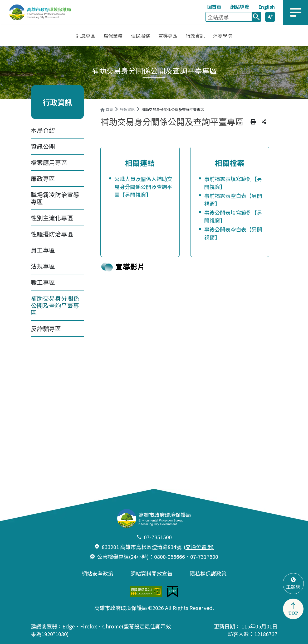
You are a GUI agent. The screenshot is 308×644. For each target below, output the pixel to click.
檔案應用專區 (49, 162)
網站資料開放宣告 (151, 574)
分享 (264, 122)
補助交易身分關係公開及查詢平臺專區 (55, 305)
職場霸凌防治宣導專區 (55, 198)
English (267, 7)
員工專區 (43, 250)
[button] (270, 17)
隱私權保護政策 (208, 574)
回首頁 (214, 7)
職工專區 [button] (43, 282)
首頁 (107, 109)
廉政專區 (43, 178)
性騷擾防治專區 (52, 234)
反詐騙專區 (46, 328)
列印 (253, 122)
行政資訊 (127, 109)
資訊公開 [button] (43, 146)
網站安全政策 (97, 574)
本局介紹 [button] (43, 130)
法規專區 (43, 266)
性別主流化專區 (52, 218)
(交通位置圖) (199, 547)
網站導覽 (240, 7)
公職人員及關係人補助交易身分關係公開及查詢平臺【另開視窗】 (143, 187)
